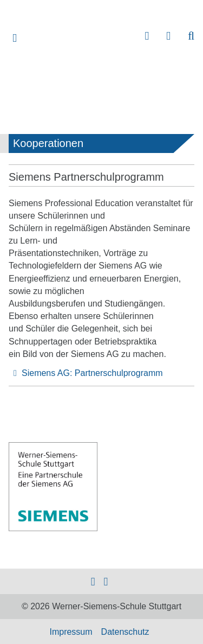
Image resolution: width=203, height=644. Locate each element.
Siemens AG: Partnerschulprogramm (92, 373)
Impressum (71, 632)
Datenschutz (125, 632)
